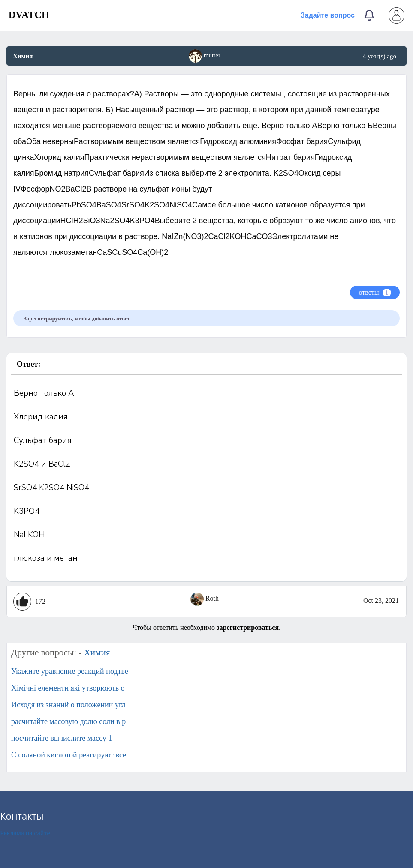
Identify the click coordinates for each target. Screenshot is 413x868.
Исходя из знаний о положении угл (68, 705)
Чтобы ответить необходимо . (206, 627)
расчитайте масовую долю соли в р (68, 721)
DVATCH (29, 15)
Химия (23, 56)
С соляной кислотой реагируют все (69, 755)
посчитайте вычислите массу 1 (62, 738)
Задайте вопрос (328, 15)
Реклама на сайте (25, 833)
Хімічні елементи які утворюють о (68, 688)
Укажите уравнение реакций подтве (70, 671)
